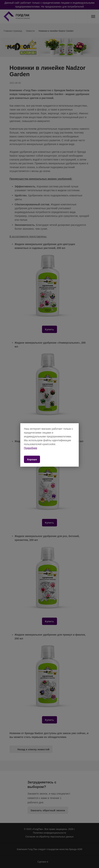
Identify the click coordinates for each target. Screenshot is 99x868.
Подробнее (31, 448)
